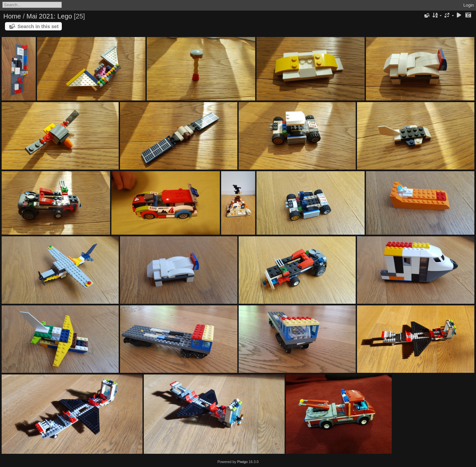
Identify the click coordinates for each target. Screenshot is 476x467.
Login (469, 5)
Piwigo (243, 462)
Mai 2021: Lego (49, 16)
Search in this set (38, 26)
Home (12, 16)
